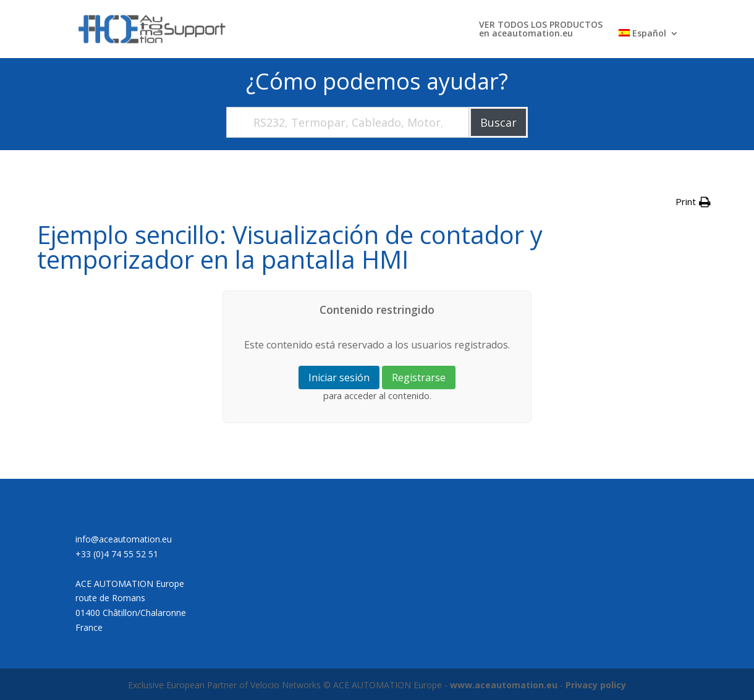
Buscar (498, 122)
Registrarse (419, 377)
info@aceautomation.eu (124, 539)
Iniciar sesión (339, 377)
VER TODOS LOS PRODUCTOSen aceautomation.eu (541, 30)
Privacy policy (596, 685)
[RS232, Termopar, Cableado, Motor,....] (348, 122)
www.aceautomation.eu (504, 685)
